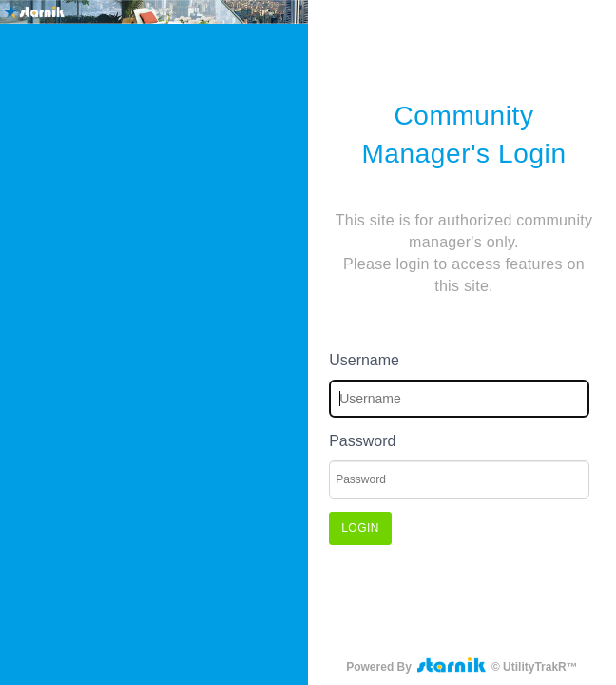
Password (362, 441)
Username (364, 360)
